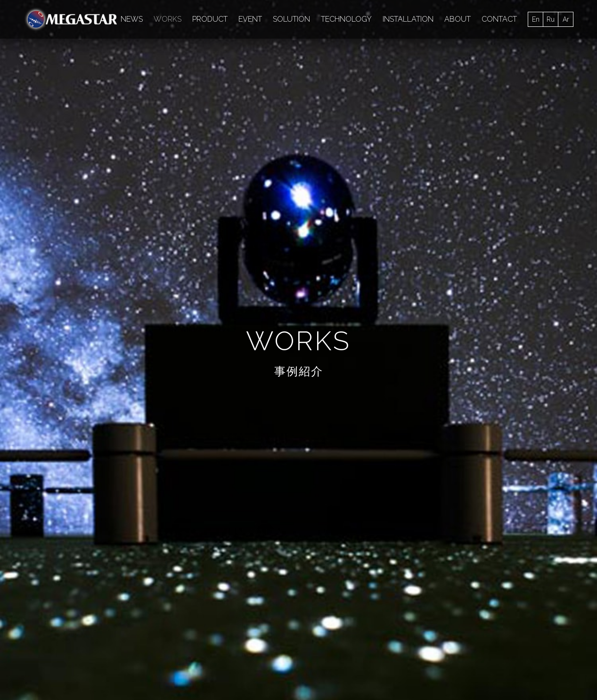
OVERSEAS (465, 567)
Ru (551, 19)
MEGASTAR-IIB (456, 84)
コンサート (427, 144)
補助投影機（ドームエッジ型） (87, 164)
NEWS (132, 19)
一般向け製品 (150, 554)
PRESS (36, 580)
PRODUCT (210, 19)
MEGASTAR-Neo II (462, 164)
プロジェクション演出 (74, 144)
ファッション (375, 144)
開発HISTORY (555, 567)
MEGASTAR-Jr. (208, 124)
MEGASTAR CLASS (273, 84)
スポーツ (248, 164)
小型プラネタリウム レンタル (237, 554)
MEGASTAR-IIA (143, 84)
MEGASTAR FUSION (73, 84)
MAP (454, 541)
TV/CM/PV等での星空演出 (379, 124)
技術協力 (539, 124)
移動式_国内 (297, 104)
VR (546, 144)
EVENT (250, 19)
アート (209, 164)
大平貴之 (260, 124)
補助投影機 (138, 104)
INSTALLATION (408, 19)
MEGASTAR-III (205, 84)
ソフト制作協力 (146, 144)
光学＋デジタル (240, 104)
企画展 (500, 124)
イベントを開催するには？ (233, 541)
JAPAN (458, 554)
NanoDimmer (339, 84)
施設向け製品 (150, 541)
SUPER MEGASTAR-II (478, 104)
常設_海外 (186, 104)
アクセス (139, 666)
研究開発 (156, 124)
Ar (566, 19)
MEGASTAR (552, 541)
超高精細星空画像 (212, 144)
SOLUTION (291, 19)
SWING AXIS (296, 164)
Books (50, 104)
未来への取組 (454, 124)
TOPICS (37, 593)
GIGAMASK (411, 104)
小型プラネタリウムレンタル (375, 164)
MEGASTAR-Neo (313, 144)
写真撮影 (519, 164)
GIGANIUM (166, 164)
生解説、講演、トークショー (84, 124)
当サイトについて (241, 666)
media (263, 144)
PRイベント (307, 124)
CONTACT (499, 19)
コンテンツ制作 (354, 104)
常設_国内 (90, 104)
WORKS (168, 19)
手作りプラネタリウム (492, 144)
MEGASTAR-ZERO (524, 84)
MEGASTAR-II (395, 84)
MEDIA (527, 53)
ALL (37, 53)
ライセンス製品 (154, 567)
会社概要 (100, 666)
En (536, 19)
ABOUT (458, 19)
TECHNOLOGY (346, 19)
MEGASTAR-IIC (65, 183)
